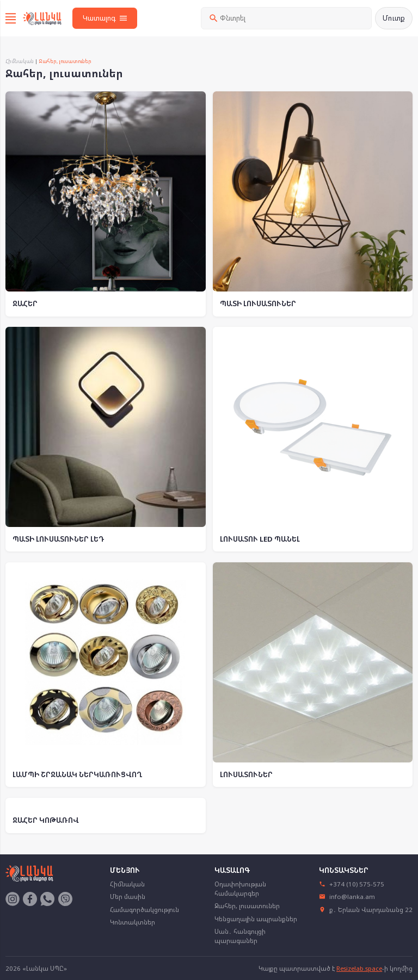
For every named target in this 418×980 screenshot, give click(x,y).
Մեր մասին (128, 897)
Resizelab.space (359, 968)
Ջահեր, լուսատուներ (247, 906)
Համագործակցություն (145, 910)
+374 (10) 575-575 (352, 884)
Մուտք (394, 18)
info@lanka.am (347, 897)
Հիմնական (20, 61)
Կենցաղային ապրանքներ (256, 919)
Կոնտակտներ (133, 922)
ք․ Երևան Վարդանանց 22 (366, 910)
